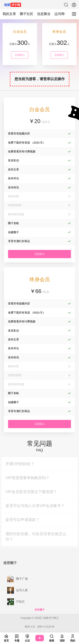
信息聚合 (44, 14)
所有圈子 (40, 610)
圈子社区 (27, 14)
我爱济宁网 (49, 618)
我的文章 (9, 14)
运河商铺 (61, 14)
